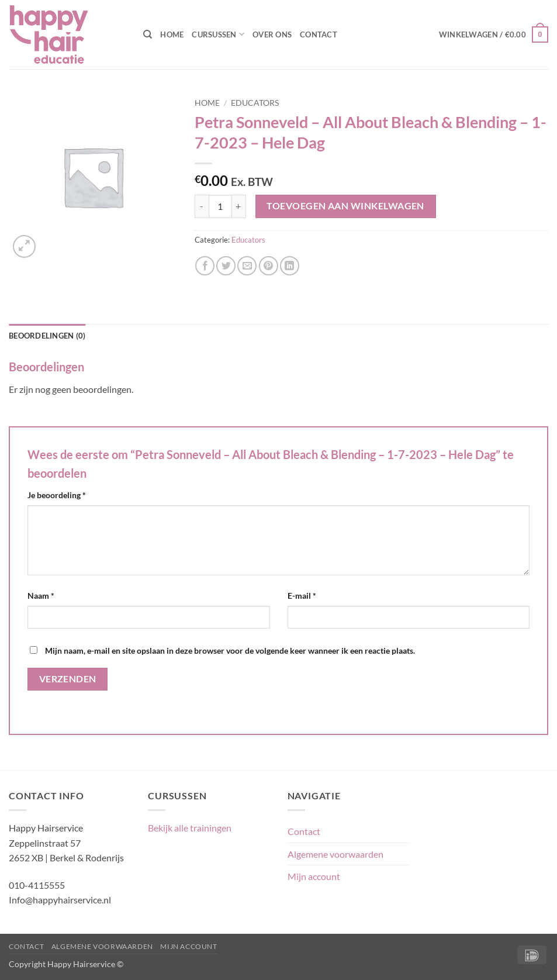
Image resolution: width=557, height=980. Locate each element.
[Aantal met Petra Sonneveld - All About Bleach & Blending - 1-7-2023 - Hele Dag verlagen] (202, 206)
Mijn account (314, 876)
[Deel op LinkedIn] (290, 266)
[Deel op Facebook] (205, 266)
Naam (41, 596)
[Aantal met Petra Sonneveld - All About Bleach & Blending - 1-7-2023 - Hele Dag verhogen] (239, 206)
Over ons (272, 34)
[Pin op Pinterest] (269, 266)
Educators (255, 103)
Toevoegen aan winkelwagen (345, 206)
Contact (319, 34)
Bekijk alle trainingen (190, 828)
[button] (494, 34)
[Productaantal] (220, 206)
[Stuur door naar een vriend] (247, 266)
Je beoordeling (57, 495)
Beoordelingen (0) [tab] (47, 336)
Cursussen (218, 34)
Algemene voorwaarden (335, 854)
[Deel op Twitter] (226, 266)
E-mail (302, 596)
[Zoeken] (148, 34)
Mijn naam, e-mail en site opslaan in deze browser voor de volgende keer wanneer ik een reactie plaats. (230, 651)
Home (172, 34)
